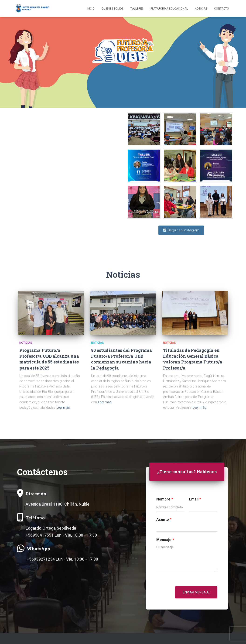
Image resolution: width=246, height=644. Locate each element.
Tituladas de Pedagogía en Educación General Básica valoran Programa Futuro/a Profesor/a (193, 359)
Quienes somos (113, 9)
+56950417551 (40, 535)
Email (195, 499)
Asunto (164, 519)
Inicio (91, 9)
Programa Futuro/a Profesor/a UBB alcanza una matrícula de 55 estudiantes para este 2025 (49, 359)
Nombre (165, 499)
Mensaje (165, 540)
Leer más (63, 408)
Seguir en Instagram (181, 230)
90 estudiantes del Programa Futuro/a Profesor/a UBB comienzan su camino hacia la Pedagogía (121, 359)
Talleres (137, 9)
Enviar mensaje (196, 592)
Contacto (222, 9)
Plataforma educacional (169, 9)
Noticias (201, 9)
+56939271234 (41, 559)
